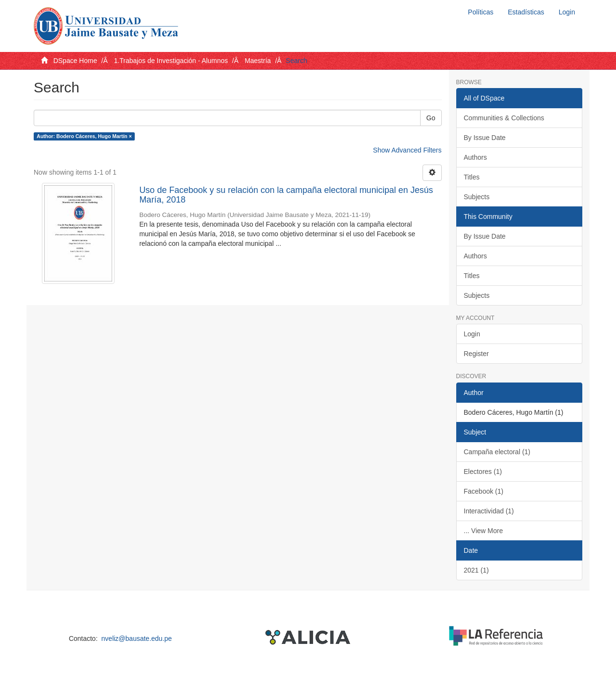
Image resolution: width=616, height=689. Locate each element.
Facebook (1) (484, 491)
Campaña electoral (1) (497, 452)
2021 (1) (476, 570)
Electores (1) (483, 472)
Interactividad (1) (489, 511)
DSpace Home (75, 61)
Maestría (257, 61)
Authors (475, 157)
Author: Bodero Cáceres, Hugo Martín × (84, 136)
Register (476, 354)
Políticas (481, 12)
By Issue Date (485, 138)
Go (431, 118)
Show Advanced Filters (407, 150)
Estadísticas (526, 12)
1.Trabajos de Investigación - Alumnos (171, 61)
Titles (472, 177)
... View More (483, 531)
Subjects (477, 197)
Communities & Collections (504, 118)
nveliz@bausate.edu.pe (137, 638)
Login (472, 334)
